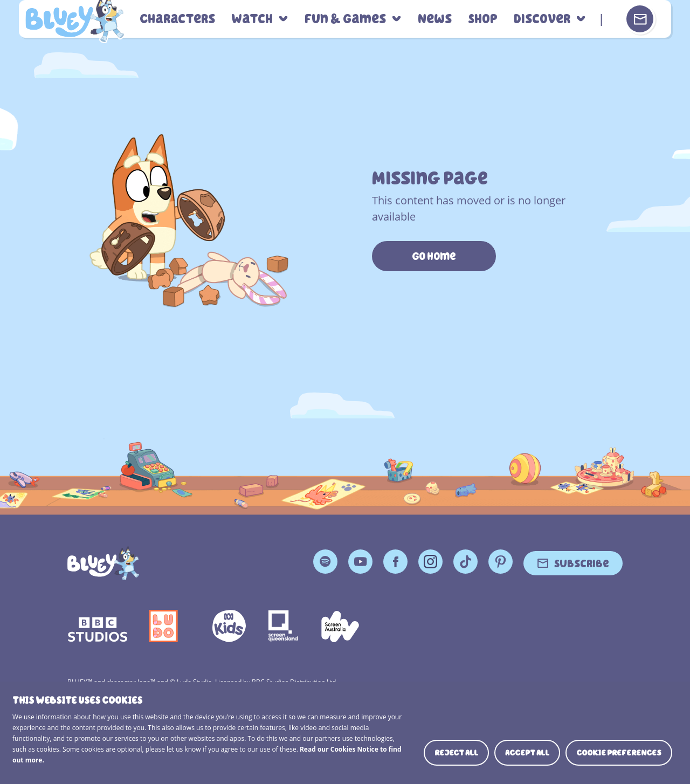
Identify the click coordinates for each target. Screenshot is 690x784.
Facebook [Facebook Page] (395, 562)
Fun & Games (345, 19)
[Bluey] (103, 563)
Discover (542, 19)
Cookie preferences (619, 753)
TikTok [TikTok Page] (465, 562)
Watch (252, 19)
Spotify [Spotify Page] (325, 562)
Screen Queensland (284, 626)
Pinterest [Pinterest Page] (501, 562)
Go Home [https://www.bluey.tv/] (434, 256)
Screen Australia (340, 626)
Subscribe (582, 563)
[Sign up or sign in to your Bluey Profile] (640, 19)
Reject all (456, 753)
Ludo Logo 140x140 (163, 626)
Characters (177, 19)
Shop (483, 19)
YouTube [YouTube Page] (360, 562)
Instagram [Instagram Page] (430, 562)
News (435, 19)
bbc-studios (98, 626)
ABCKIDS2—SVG (229, 626)
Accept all (527, 753)
